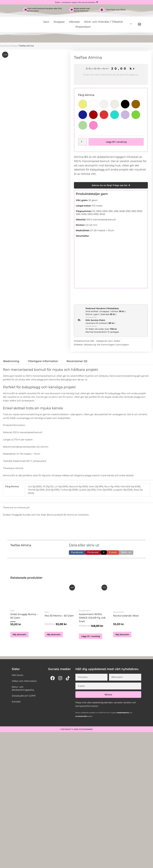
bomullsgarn (125, 345)
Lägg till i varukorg (116, 142)
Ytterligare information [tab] (43, 361)
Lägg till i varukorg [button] (92, 638)
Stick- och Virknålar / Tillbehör (104, 22)
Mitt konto (18, 677)
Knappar (59, 22)
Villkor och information (25, 683)
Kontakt (17, 704)
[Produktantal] (83, 142)
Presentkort (83, 27)
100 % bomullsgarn (108, 345)
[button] (77, 553)
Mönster (75, 22)
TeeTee (17, 46)
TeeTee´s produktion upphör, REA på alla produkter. (75, 2)
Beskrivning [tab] (11, 361)
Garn (46, 22)
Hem (3, 46)
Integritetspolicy (123, 715)
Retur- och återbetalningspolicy (24, 691)
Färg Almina (86, 95)
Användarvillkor (82, 719)
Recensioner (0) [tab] (77, 361)
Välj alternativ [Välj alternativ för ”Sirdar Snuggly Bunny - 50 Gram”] (20, 637)
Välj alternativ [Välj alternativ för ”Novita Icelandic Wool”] (123, 635)
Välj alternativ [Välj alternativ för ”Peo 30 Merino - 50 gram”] (54, 635)
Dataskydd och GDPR (25, 698)
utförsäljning (90, 345)
